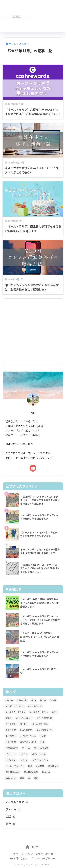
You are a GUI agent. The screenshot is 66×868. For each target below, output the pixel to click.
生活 (11, 817)
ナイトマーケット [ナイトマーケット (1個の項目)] (28, 736)
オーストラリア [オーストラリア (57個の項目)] (35, 706)
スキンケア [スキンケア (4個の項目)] (11, 730)
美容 (11, 824)
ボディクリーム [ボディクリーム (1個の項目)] (39, 754)
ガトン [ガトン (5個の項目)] (9, 718)
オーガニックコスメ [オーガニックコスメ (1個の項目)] (15, 706)
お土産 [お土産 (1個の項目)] (43, 700)
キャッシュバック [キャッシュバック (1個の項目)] (24, 718)
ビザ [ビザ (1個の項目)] (42, 742)
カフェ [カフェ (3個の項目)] (55, 712)
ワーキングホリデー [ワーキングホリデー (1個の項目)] (15, 766)
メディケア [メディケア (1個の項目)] (11, 760)
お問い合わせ (19, 858)
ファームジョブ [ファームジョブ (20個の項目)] (41, 748)
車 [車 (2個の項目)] (29, 778)
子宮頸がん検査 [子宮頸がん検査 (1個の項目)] (13, 772)
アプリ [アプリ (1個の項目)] (53, 700)
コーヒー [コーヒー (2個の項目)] (24, 724)
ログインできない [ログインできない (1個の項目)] (40, 760)
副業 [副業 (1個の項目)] (30, 766)
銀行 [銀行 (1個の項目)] (36, 778)
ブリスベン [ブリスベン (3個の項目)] (11, 754)
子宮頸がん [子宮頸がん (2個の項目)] (53, 766)
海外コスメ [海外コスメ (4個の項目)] (11, 778)
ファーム (14, 809)
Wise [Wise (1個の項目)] (33, 700)
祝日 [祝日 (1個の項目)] (22, 778)
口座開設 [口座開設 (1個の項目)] (40, 766)
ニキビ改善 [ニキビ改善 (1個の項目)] (11, 742)
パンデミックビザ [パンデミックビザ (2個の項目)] (28, 742)
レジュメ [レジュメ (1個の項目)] (24, 760)
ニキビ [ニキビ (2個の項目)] (43, 736)
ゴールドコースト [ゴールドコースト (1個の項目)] (40, 724)
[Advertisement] (49, 18)
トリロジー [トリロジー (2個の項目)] (11, 736)
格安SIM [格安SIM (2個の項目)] (46, 772)
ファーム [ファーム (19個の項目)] (26, 748)
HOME (33, 847)
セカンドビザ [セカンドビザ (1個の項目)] (26, 730)
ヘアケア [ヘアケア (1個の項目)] (24, 754)
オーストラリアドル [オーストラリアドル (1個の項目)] (39, 712)
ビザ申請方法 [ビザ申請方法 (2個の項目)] (12, 748)
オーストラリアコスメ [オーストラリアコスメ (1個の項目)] (16, 712)
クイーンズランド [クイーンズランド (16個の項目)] (44, 718)
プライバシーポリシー (43, 858)
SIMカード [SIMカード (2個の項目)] (22, 700)
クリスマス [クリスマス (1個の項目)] (11, 724)
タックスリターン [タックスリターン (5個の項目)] (44, 730)
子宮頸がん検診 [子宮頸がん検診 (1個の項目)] (31, 772)
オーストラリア (17, 802)
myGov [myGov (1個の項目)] (9, 700)
